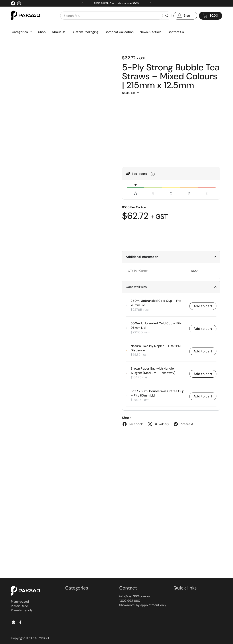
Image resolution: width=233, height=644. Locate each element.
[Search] (167, 16)
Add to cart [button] (203, 306)
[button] (211, 16)
